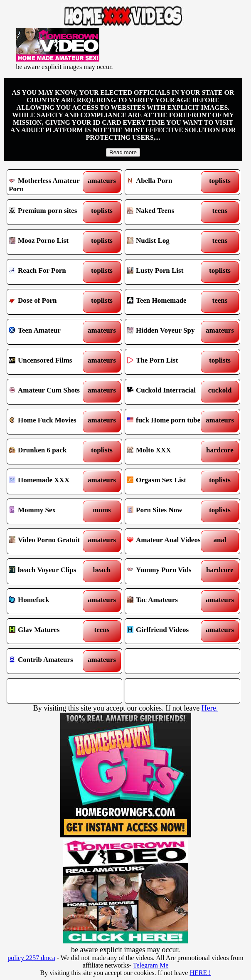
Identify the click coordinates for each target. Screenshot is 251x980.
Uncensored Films (50, 362)
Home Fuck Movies (50, 422)
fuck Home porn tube (168, 422)
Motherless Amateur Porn (50, 182)
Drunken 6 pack (50, 452)
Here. (210, 708)
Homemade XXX (50, 481)
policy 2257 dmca (31, 958)
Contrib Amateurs (50, 661)
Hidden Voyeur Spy (168, 332)
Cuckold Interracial (168, 392)
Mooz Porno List (50, 242)
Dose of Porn (50, 302)
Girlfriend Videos (168, 631)
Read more (123, 152)
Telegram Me (151, 965)
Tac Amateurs (168, 601)
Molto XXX (168, 452)
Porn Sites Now (168, 511)
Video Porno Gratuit (50, 541)
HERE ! (200, 973)
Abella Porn (168, 182)
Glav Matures (50, 631)
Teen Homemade (168, 302)
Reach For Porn (50, 272)
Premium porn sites (50, 212)
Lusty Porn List (168, 272)
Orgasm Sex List (168, 481)
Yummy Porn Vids (168, 571)
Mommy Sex (50, 511)
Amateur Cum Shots (50, 392)
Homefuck (50, 601)
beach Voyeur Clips (50, 571)
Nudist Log (168, 242)
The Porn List (168, 362)
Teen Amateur (50, 332)
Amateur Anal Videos (168, 541)
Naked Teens (168, 212)
